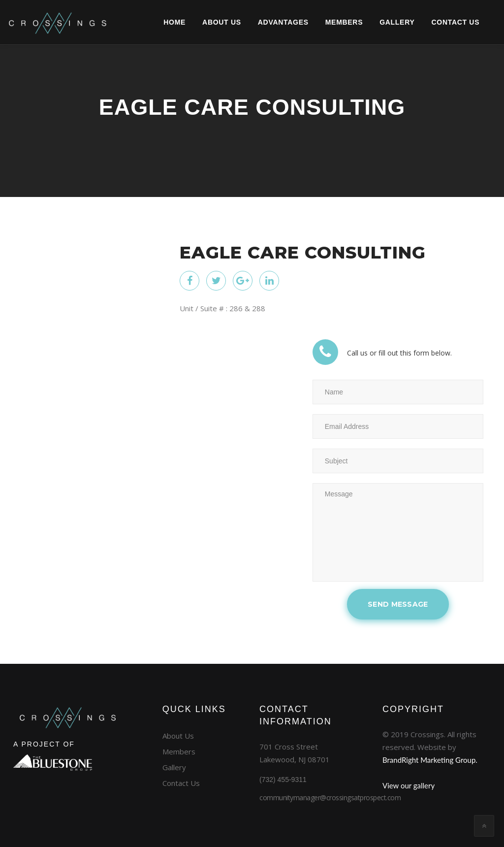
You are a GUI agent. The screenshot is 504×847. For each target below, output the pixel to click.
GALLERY (375, 22)
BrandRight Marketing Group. (430, 760)
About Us (200, 22)
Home (152, 22)
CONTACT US (433, 22)
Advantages (261, 22)
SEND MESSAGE (398, 604)
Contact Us (181, 783)
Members (322, 22)
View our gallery (409, 785)
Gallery (174, 767)
